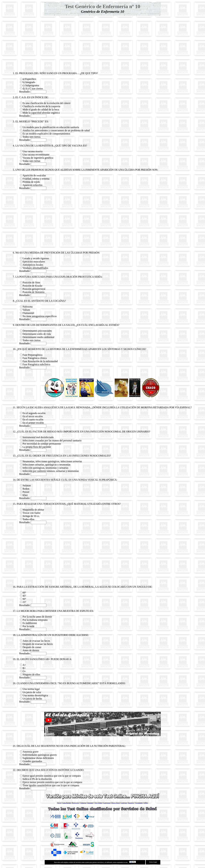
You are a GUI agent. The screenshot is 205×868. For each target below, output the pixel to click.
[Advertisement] (102, 40)
